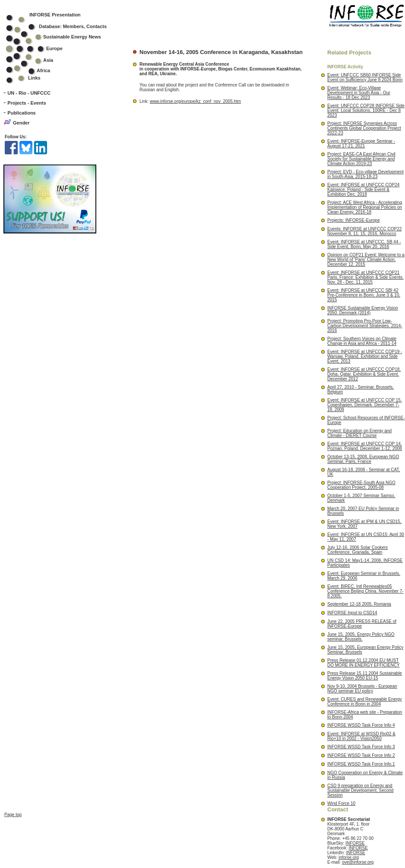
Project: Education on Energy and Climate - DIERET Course (359, 433)
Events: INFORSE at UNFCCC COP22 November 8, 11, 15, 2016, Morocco (364, 231)
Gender (21, 123)
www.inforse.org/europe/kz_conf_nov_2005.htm (195, 101)
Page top (13, 756)
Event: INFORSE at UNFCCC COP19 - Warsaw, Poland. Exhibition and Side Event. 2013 (365, 356)
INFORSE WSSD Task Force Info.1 (361, 764)
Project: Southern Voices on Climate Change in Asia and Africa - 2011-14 (362, 341)
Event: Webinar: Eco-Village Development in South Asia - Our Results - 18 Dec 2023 (359, 93)
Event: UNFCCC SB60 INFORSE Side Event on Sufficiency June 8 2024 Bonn (365, 77)
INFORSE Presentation (55, 15)
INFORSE (355, 843)
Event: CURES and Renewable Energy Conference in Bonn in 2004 (365, 702)
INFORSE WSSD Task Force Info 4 (361, 725)
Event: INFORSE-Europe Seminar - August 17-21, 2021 (361, 144)
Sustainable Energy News (59, 37)
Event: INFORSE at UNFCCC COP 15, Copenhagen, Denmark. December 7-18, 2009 (365, 405)
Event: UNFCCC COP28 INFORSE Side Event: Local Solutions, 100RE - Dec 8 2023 (366, 110)
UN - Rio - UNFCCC (29, 93)
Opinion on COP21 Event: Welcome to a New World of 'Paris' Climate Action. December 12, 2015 (366, 260)
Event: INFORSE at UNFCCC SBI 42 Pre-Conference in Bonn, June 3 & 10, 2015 (364, 295)
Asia (35, 60)
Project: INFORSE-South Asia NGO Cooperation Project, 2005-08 (361, 485)
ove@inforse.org (358, 862)
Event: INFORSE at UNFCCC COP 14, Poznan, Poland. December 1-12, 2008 (365, 446)
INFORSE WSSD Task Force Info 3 (361, 747)
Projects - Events (27, 103)
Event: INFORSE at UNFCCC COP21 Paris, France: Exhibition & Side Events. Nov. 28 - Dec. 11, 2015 (365, 277)
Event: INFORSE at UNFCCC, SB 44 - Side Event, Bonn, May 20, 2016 (364, 244)
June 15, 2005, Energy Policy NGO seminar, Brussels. (361, 637)
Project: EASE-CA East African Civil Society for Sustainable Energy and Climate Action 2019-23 (361, 159)
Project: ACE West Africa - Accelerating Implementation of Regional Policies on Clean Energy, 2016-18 (365, 207)
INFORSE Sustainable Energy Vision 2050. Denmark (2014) (363, 310)
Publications (21, 113)
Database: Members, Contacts (62, 26)
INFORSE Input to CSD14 (352, 613)
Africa (43, 70)
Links (34, 78)
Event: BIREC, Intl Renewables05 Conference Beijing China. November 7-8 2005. (365, 591)
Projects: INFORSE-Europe (354, 220)
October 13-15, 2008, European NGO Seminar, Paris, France (363, 459)
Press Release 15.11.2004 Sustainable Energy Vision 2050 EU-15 (365, 676)
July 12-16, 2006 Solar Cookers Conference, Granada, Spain (358, 550)
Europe (40, 48)
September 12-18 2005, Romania (359, 604)
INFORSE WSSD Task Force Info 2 (361, 755)
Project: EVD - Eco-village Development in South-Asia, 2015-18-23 (365, 174)
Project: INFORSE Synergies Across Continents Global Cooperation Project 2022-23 (364, 128)
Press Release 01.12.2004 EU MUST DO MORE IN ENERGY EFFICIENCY (364, 663)
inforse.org (349, 857)
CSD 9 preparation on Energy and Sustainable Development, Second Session (360, 790)
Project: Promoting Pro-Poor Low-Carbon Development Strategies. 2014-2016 (365, 326)
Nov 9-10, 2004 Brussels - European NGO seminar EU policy (362, 689)
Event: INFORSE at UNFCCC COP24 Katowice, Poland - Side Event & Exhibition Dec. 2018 (363, 190)
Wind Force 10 (341, 803)
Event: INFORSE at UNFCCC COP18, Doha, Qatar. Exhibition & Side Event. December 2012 (364, 374)
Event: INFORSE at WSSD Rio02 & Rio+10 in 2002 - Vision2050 (361, 736)
